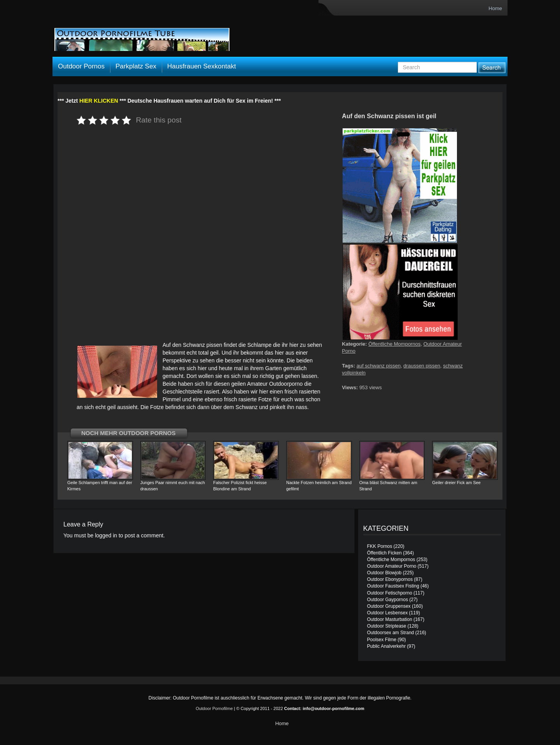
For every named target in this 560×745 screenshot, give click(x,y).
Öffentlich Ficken (384, 553)
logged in (106, 535)
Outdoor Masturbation (390, 619)
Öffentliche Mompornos (394, 344)
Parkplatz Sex (136, 66)
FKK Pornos (380, 546)
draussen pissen (422, 366)
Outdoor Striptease (387, 626)
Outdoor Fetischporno (390, 593)
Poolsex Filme (382, 640)
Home (495, 8)
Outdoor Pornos (81, 66)
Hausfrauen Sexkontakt (202, 66)
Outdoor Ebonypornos (390, 579)
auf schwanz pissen (379, 366)
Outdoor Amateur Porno (392, 566)
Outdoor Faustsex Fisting (393, 586)
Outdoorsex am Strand (391, 633)
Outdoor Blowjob (384, 573)
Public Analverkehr (386, 646)
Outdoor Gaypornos (388, 600)
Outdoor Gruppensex (389, 606)
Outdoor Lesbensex (388, 613)
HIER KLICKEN (99, 101)
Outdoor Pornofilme (214, 708)
